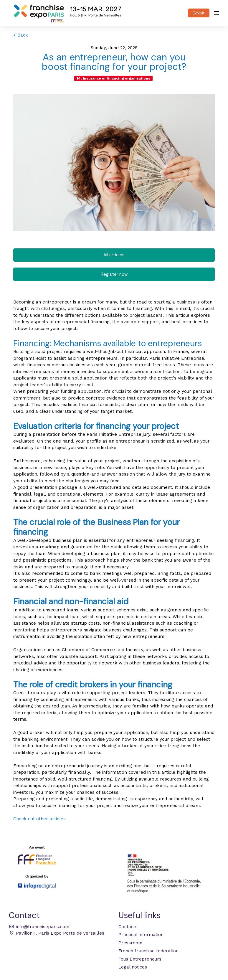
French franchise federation (148, 951)
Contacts (128, 927)
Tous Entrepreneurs (140, 959)
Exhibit (199, 13)
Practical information (141, 935)
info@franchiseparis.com (39, 927)
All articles (114, 255)
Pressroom (130, 943)
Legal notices (133, 967)
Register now (114, 274)
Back (21, 35)
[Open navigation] (217, 13)
